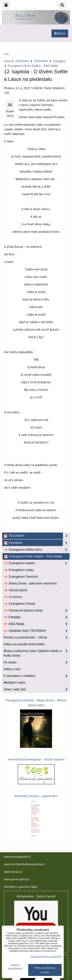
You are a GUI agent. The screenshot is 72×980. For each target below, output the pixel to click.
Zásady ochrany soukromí (46, 957)
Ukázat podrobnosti (15, 967)
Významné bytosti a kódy (37, 610)
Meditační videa (14, 683)
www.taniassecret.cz (17, 857)
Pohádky (37, 617)
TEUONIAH (37, 536)
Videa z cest (12, 669)
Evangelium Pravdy (20, 604)
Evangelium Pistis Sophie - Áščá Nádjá (33, 556)
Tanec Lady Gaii (37, 689)
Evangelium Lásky (19, 570)
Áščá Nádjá (37, 624)
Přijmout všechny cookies (45, 970)
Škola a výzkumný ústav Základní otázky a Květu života (37, 653)
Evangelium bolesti (37, 563)
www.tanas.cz (13, 872)
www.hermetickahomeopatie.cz (24, 864)
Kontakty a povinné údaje (20, 887)
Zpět (7, 54)
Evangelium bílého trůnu (37, 550)
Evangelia (37, 543)
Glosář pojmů (16, 590)
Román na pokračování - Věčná (37, 638)
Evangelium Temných (21, 577)
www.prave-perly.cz (17, 879)
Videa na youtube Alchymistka (24, 644)
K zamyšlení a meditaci (37, 676)
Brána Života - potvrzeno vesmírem (30, 583)
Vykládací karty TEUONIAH (37, 631)
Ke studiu (37, 662)
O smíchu (13, 597)
